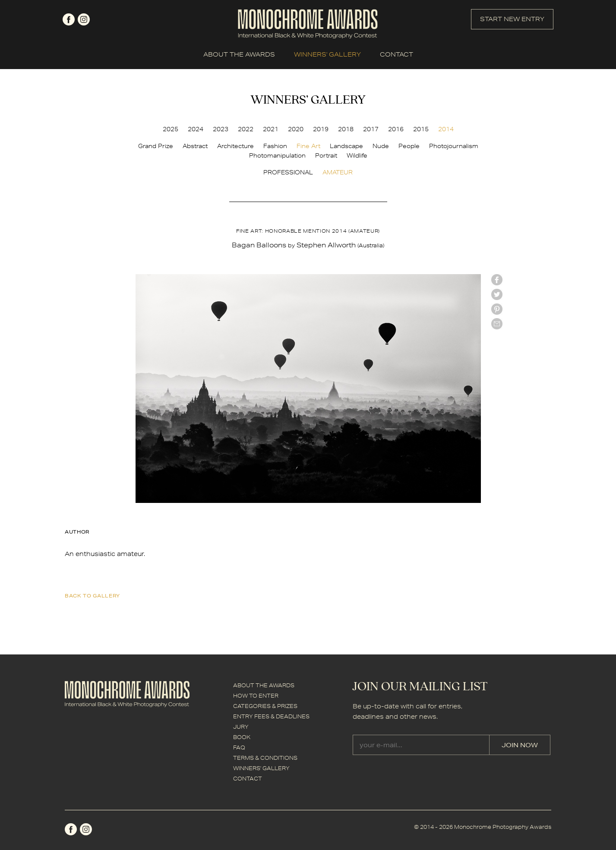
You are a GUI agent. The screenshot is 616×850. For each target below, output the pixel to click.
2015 (421, 129)
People (409, 146)
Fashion (275, 146)
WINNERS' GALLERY (327, 54)
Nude (381, 146)
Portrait (326, 155)
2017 (371, 129)
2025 (171, 129)
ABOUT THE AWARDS (239, 54)
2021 (271, 129)
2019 (321, 129)
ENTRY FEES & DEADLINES (271, 716)
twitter (497, 294)
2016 (396, 129)
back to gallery (92, 596)
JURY (241, 727)
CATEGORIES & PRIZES (265, 706)
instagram (84, 19)
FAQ (239, 747)
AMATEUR (338, 172)
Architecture (235, 146)
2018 (346, 129)
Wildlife (357, 155)
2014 (446, 129)
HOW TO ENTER (256, 696)
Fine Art (308, 146)
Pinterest (497, 309)
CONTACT (396, 54)
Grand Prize (156, 146)
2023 (221, 129)
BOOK (242, 737)
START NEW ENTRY (512, 19)
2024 (196, 129)
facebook (69, 19)
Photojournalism (454, 146)
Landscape (346, 146)
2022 (246, 129)
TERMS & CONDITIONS (265, 758)
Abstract (195, 146)
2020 (296, 129)
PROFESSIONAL (288, 172)
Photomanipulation (277, 155)
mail (497, 324)
